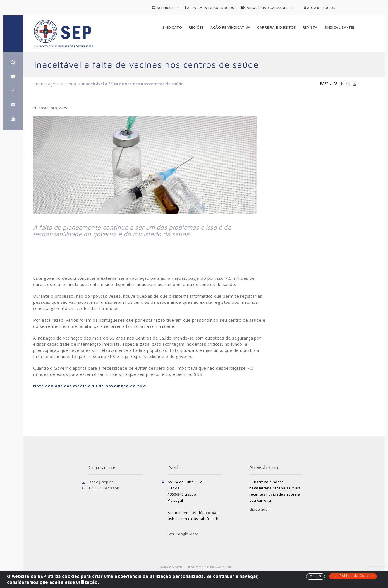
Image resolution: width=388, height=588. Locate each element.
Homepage (45, 84)
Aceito (315, 576)
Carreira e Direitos (276, 27)
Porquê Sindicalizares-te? (269, 8)
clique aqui (259, 509)
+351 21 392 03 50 (104, 488)
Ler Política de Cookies (353, 576)
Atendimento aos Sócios (209, 8)
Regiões (196, 27)
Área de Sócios (319, 8)
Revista (310, 27)
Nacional (68, 84)
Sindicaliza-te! (339, 27)
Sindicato (172, 27)
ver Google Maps (184, 534)
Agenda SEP (165, 8)
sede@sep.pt (101, 482)
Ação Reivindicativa (231, 27)
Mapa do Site (171, 567)
